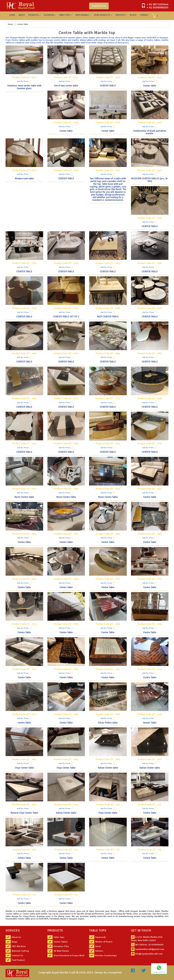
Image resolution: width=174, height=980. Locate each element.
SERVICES (13, 930)
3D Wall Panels (61, 951)
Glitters (99, 951)
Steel (98, 946)
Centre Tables (61, 942)
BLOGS (133, 15)
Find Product (18, 960)
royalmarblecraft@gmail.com (150, 949)
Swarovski (101, 937)
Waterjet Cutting (20, 951)
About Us (16, 937)
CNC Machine (19, 946)
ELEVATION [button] (50, 15)
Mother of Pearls (104, 942)
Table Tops (59, 937)
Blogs (15, 942)
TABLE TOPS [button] (65, 15)
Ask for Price (24, 81)
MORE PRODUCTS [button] (103, 15)
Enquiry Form (99, 6)
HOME (12, 15)
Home (10, 24)
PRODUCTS (55, 930)
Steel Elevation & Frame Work (69, 956)
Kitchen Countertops (106, 956)
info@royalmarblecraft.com (149, 954)
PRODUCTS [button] (34, 15)
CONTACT (144, 15)
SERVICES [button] (121, 15)
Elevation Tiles (61, 946)
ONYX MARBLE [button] (83, 15)
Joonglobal (115, 972)
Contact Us (17, 956)
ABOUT (22, 15)
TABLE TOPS (98, 930)
